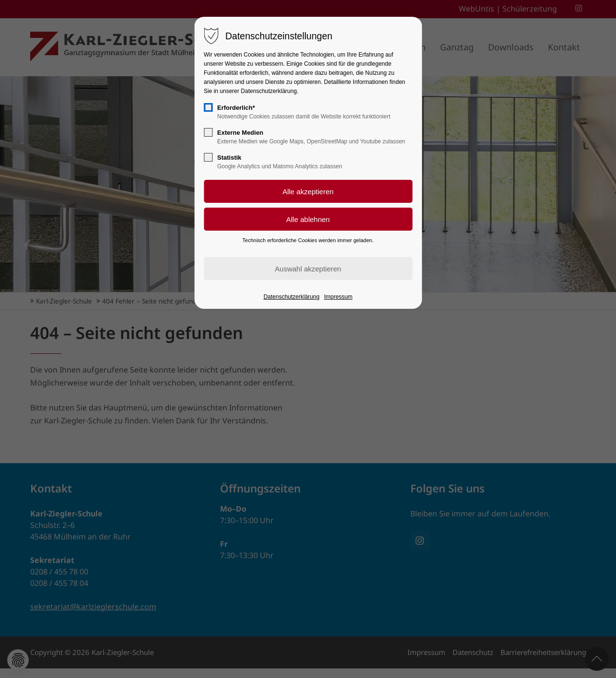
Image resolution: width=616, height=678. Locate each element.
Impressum (338, 297)
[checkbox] (208, 107)
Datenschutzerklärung (292, 297)
